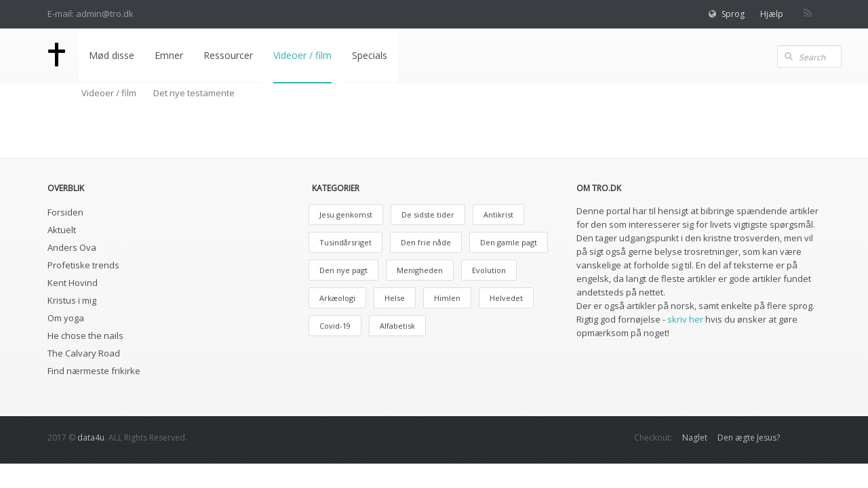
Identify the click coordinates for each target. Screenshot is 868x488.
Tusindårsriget (346, 242)
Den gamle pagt (509, 242)
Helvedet (506, 298)
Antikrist (498, 215)
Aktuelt (62, 230)
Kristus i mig (72, 300)
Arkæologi (337, 298)
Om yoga (66, 318)
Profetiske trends (83, 265)
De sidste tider (428, 215)
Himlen (447, 298)
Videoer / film (302, 55)
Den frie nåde (426, 242)
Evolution (489, 270)
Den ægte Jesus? (749, 438)
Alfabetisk (397, 326)
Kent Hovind (73, 283)
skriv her (685, 319)
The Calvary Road (84, 353)
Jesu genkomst (346, 215)
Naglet (695, 438)
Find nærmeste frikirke (94, 371)
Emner (169, 55)
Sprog (733, 14)
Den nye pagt (343, 270)
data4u (91, 438)
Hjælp (772, 14)
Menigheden (420, 270)
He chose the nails (85, 335)
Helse (395, 298)
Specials (370, 55)
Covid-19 (335, 326)
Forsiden (65, 212)
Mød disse (112, 55)
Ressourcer (228, 55)
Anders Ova (72, 247)
